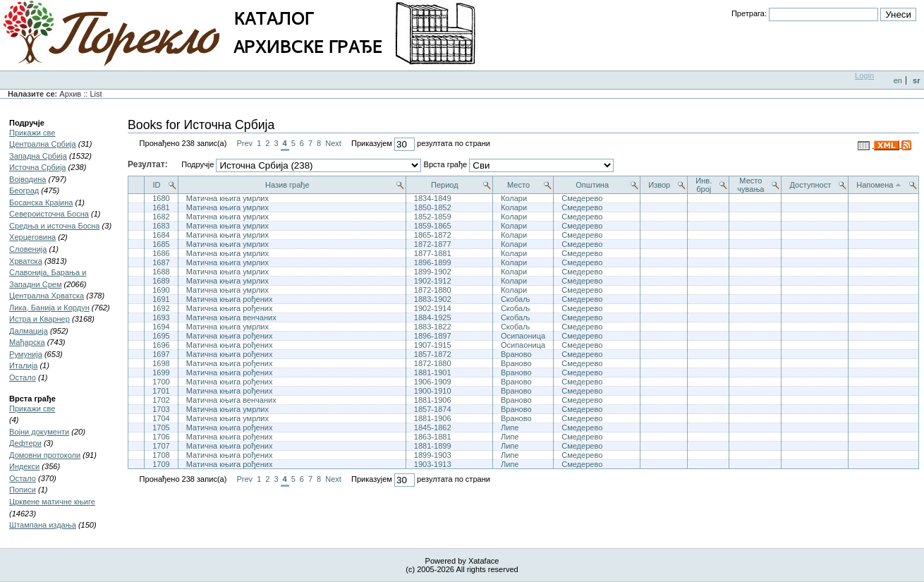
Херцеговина (32, 237)
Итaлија (23, 365)
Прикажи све (32, 133)
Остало (23, 377)
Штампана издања (43, 525)
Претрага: (749, 13)
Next (333, 143)
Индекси (24, 466)
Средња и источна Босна (54, 226)
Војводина (28, 179)
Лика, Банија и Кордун (49, 308)
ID (156, 185)
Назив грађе (287, 185)
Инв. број (704, 185)
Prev (244, 143)
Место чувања (750, 185)
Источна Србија (37, 167)
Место (518, 185)
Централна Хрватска (47, 296)
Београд (24, 190)
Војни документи (39, 432)
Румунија (26, 354)
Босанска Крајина (41, 202)
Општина (592, 185)
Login (864, 75)
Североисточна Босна (49, 214)
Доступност (811, 185)
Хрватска (26, 261)
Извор (659, 185)
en (898, 80)
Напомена (875, 185)
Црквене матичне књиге (52, 502)
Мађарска (27, 342)
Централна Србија (43, 144)
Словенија (28, 249)
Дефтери (25, 443)
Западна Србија (38, 156)
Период (445, 185)
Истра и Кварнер (39, 319)
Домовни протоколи (45, 455)
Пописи (23, 490)
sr (916, 80)
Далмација (29, 331)
